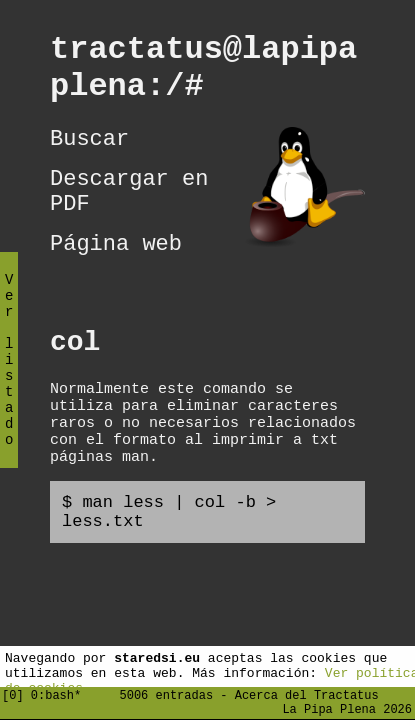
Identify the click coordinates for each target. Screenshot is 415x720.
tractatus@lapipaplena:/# (203, 74)
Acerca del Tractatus (307, 691)
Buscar (89, 154)
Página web (116, 274)
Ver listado (9, 376)
